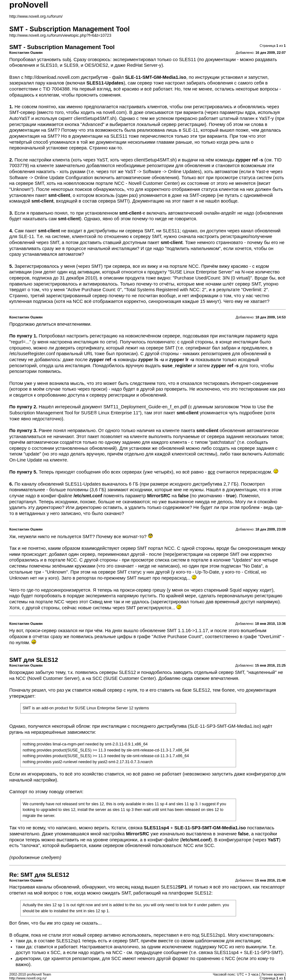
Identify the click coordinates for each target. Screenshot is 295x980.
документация (261, 690)
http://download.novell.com (52, 77)
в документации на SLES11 (98, 136)
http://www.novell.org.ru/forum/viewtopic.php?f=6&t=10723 (60, 35)
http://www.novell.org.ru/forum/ (36, 16)
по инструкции (204, 77)
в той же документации (102, 142)
